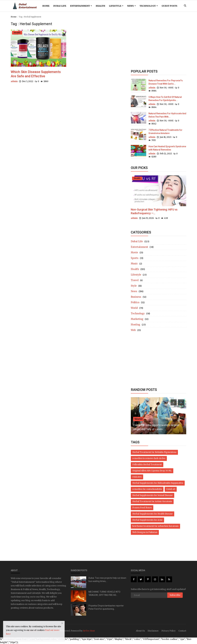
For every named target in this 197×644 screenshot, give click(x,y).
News (131, 6)
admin (14, 81)
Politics (135, 302)
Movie (134, 252)
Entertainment (81, 6)
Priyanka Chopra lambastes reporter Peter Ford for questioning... (106, 607)
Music (134, 264)
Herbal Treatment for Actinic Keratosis (152, 501)
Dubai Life (60, 6)
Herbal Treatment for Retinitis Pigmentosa (154, 452)
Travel (135, 280)
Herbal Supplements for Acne (147, 520)
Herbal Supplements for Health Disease (153, 514)
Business (136, 297)
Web (133, 330)
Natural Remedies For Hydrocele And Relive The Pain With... (167, 115)
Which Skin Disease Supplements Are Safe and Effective (36, 74)
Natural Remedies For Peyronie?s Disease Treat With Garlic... (166, 82)
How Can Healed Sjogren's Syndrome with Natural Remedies (167, 148)
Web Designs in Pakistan (145, 532)
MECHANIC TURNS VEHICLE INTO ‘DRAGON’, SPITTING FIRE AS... (104, 593)
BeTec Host (89, 631)
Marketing (137, 319)
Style (134, 286)
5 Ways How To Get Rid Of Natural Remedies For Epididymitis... (165, 99)
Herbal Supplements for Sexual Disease (153, 495)
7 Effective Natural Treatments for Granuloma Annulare (165, 132)
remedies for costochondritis (147, 489)
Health (100, 6)
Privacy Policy (169, 631)
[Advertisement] (159, 43)
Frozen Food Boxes (142, 508)
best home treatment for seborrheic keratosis (155, 526)
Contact (182, 631)
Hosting (136, 325)
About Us (140, 631)
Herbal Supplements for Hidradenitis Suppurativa (158, 483)
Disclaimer (153, 631)
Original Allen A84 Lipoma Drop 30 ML (152, 471)
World (134, 308)
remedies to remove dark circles (149, 458)
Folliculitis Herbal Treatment (147, 465)
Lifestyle (116, 6)
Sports (135, 258)
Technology (149, 6)
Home (46, 6)
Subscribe (175, 595)
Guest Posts (169, 6)
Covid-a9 (171, 489)
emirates (137, 477)
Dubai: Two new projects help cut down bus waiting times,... (107, 580)
